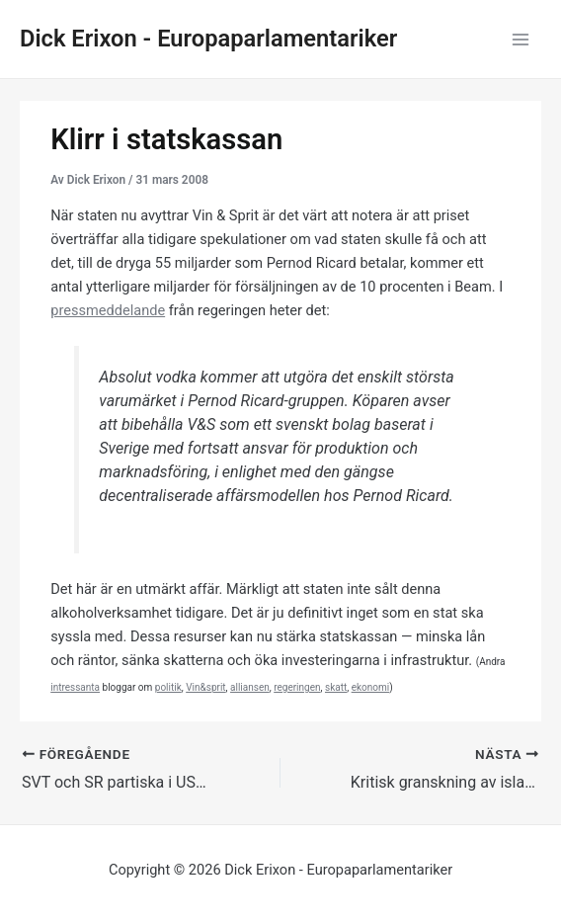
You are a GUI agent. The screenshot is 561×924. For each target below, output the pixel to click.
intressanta (75, 687)
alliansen (250, 687)
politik (168, 687)
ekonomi (371, 687)
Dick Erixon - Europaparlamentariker (208, 39)
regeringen (297, 687)
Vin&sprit (205, 687)
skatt (336, 687)
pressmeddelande (108, 310)
